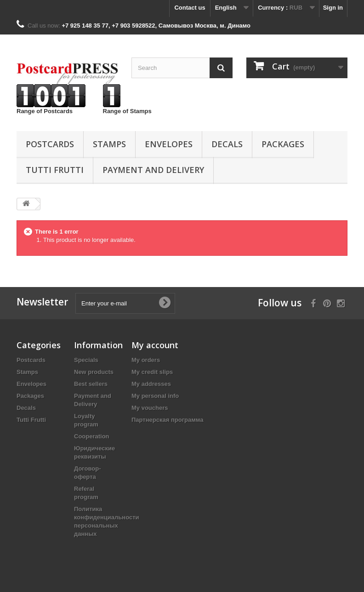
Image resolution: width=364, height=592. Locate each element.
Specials (86, 360)
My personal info (155, 396)
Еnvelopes (169, 144)
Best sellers (91, 384)
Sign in (333, 8)
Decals (227, 144)
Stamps (109, 144)
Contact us (190, 8)
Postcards (50, 144)
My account (155, 345)
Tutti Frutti (55, 170)
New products (94, 372)
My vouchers (150, 408)
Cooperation (92, 436)
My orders (146, 360)
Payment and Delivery (153, 170)
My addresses (151, 384)
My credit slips (152, 372)
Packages (283, 144)
